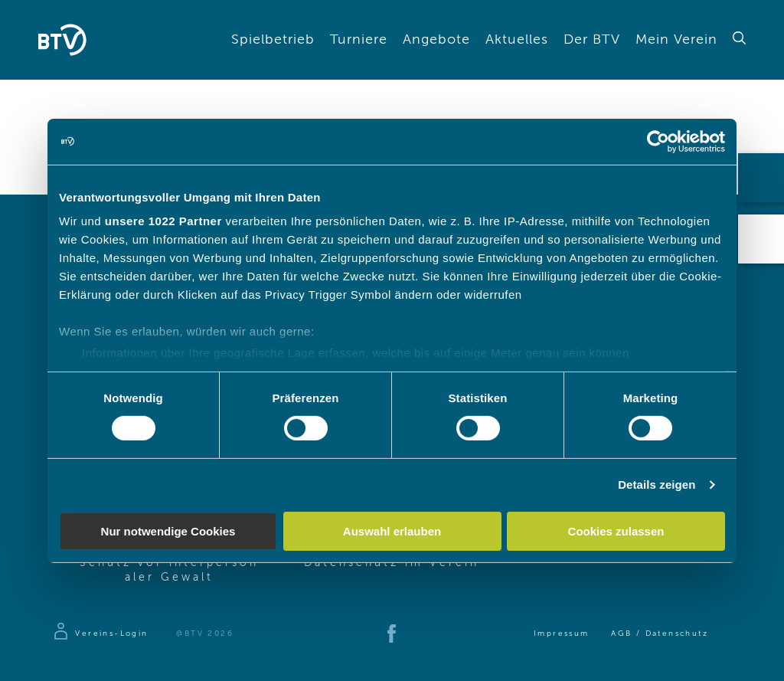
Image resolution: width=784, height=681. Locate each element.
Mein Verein (676, 40)
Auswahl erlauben (392, 531)
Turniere (359, 40)
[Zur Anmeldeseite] (100, 634)
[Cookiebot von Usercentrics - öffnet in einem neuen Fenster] (658, 141)
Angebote (436, 40)
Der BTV (592, 40)
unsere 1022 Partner (163, 221)
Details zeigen (657, 485)
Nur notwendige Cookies (168, 531)
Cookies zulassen (616, 531)
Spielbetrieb (273, 40)
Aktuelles (517, 40)
